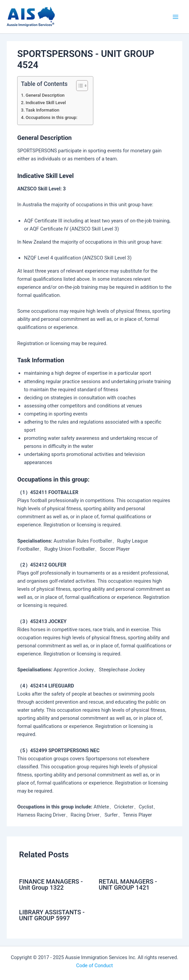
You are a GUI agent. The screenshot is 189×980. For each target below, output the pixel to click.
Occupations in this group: (52, 117)
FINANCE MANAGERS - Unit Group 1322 (51, 884)
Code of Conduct (94, 966)
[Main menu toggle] (176, 17)
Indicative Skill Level (46, 103)
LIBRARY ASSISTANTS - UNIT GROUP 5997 (52, 915)
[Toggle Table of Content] (79, 86)
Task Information (42, 110)
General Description (45, 95)
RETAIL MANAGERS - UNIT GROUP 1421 (128, 884)
